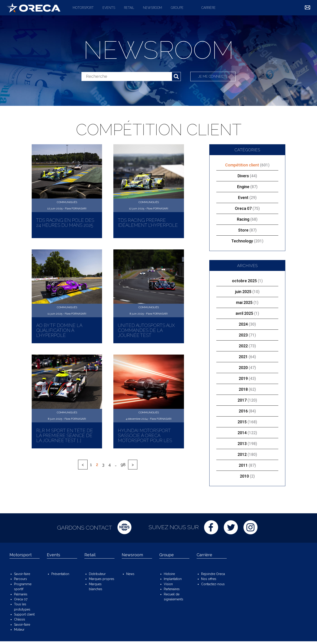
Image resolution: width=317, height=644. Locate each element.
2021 (243, 357)
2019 (243, 378)
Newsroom (153, 8)
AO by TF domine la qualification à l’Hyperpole (59, 330)
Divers (247, 176)
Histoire (169, 574)
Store (247, 230)
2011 (243, 465)
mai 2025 (244, 302)
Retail (129, 8)
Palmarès (21, 594)
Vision (168, 584)
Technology (247, 241)
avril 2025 (244, 313)
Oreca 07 (247, 208)
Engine (247, 187)
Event (247, 198)
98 (123, 465)
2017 (242, 400)
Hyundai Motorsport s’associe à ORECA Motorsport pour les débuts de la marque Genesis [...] (145, 440)
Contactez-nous (213, 584)
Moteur (19, 630)
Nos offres (209, 579)
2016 (243, 411)
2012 (242, 454)
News (130, 574)
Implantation (173, 579)
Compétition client (247, 165)
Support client (24, 614)
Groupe (177, 8)
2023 (243, 335)
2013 (242, 444)
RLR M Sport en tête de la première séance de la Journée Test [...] (65, 436)
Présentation (60, 574)
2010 (244, 476)
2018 (243, 389)
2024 (243, 324)
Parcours (20, 579)
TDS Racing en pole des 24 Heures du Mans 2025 (65, 223)
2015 (242, 422)
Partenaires (172, 589)
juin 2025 (243, 292)
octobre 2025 (244, 281)
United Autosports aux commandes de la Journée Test (146, 330)
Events (109, 8)
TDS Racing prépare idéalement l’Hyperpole (148, 223)
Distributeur (97, 574)
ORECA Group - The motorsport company (34, 8)
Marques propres (102, 579)
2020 (243, 368)
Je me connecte (213, 76)
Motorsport (83, 8)
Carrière (209, 8)
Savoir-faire (22, 574)
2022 (243, 346)
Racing (247, 219)
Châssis (20, 619)
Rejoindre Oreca (213, 574)
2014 (242, 433)
